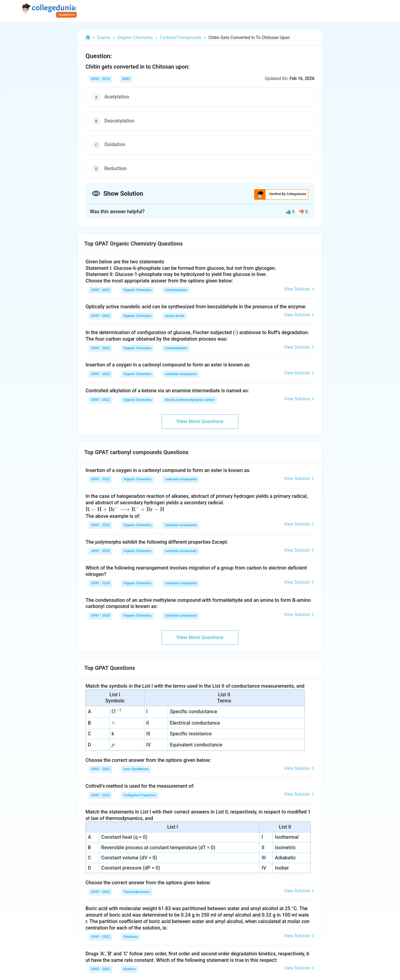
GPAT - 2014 (100, 79)
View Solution (299, 289)
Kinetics (130, 969)
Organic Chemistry (137, 290)
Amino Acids (174, 316)
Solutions (130, 937)
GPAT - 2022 (100, 290)
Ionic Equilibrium (136, 769)
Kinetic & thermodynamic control (190, 400)
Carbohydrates (176, 290)
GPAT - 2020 (100, 551)
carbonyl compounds (181, 374)
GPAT (126, 79)
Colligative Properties (140, 795)
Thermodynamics (137, 892)
